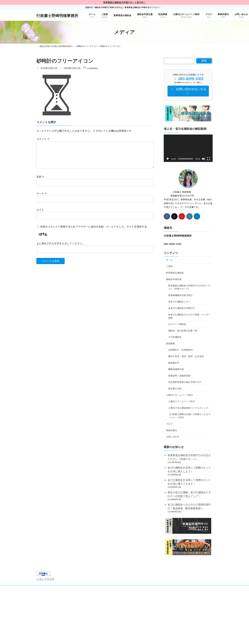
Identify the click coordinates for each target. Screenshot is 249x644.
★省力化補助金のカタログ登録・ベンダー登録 (189, 316)
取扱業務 (170, 343)
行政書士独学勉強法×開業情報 (116, 588)
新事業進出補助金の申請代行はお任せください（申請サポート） (189, 287)
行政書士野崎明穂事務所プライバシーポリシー (77, 588)
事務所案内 (172, 430)
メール (42, 193)
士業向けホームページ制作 (179, 395)
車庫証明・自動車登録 (179, 376)
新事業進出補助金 (175, 273)
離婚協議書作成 (176, 369)
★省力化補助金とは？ (179, 302)
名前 (40, 177)
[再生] (168, 159)
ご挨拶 (169, 266)
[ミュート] (203, 159)
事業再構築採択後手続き (180, 295)
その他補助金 (175, 337)
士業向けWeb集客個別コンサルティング (188, 408)
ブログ (169, 424)
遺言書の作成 (175, 389)
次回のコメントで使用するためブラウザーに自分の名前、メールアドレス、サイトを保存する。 (95, 227)
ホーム (169, 260)
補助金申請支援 (174, 279)
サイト (40, 210)
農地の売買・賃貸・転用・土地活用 (186, 356)
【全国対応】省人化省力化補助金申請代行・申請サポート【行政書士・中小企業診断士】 (77, 590)
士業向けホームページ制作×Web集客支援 (153, 588)
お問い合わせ (173, 437)
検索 (204, 61)
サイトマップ (45, 588)
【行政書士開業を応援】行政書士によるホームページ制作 (189, 416)
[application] (188, 148)
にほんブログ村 (45, 579)
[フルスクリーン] (209, 159)
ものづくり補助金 (177, 324)
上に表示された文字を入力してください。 (61, 243)
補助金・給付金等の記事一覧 (183, 331)
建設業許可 (174, 363)
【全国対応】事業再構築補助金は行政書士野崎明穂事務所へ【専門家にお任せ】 (156, 590)
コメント (43, 139)
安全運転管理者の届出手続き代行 (185, 382)
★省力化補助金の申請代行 (182, 308)
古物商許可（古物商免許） (182, 350)
